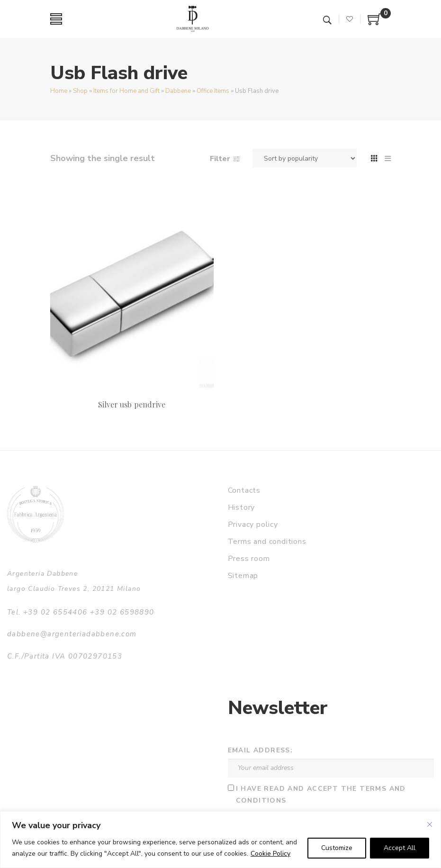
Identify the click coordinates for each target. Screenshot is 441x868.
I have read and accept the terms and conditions (321, 795)
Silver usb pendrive (132, 404)
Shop (80, 91)
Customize (337, 848)
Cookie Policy (270, 854)
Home (59, 91)
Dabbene (178, 91)
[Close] (430, 824)
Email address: (261, 750)
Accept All (400, 848)
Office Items (213, 91)
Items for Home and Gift (126, 91)
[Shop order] (305, 158)
